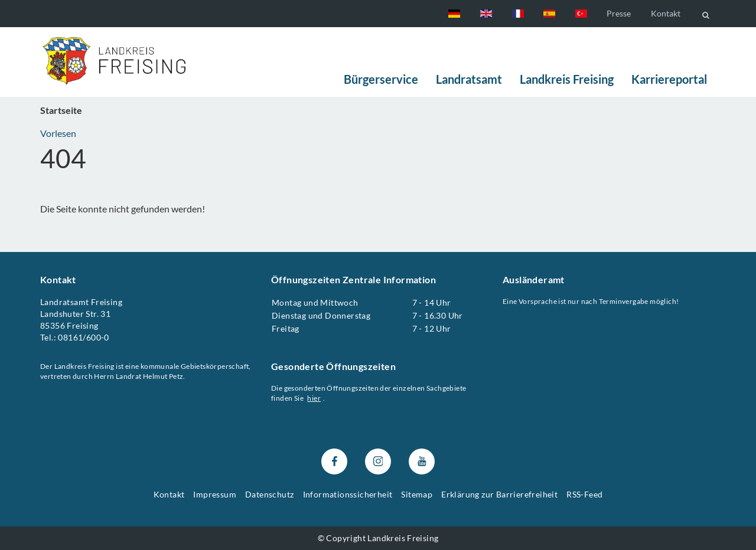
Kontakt (666, 13)
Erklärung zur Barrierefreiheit (499, 494)
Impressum (215, 494)
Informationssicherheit (348, 494)
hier (315, 398)
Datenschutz (269, 494)
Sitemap (417, 494)
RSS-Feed (584, 494)
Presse (619, 13)
